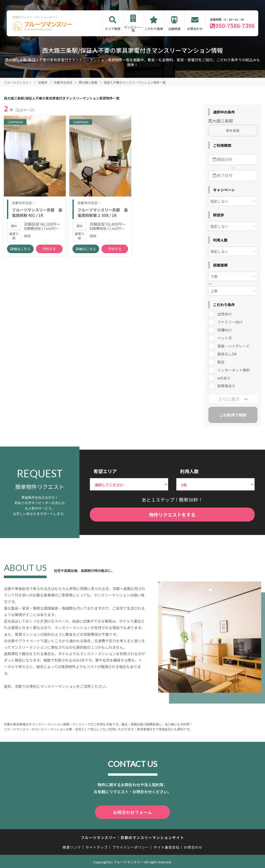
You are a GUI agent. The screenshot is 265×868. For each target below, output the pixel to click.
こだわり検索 (154, 29)
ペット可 (225, 338)
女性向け (225, 314)
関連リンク (72, 846)
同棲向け (225, 330)
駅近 (221, 362)
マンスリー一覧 (133, 29)
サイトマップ (97, 846)
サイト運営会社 (166, 846)
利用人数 (189, 471)
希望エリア (105, 471)
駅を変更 (233, 130)
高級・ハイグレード (234, 346)
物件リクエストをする (172, 515)
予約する (49, 251)
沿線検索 (174, 29)
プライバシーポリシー (131, 846)
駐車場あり (226, 386)
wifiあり (224, 378)
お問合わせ (195, 29)
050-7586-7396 (235, 26)
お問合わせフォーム (132, 812)
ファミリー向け (230, 322)
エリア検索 (113, 29)
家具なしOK (227, 354)
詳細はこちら (20, 251)
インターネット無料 (234, 370)
